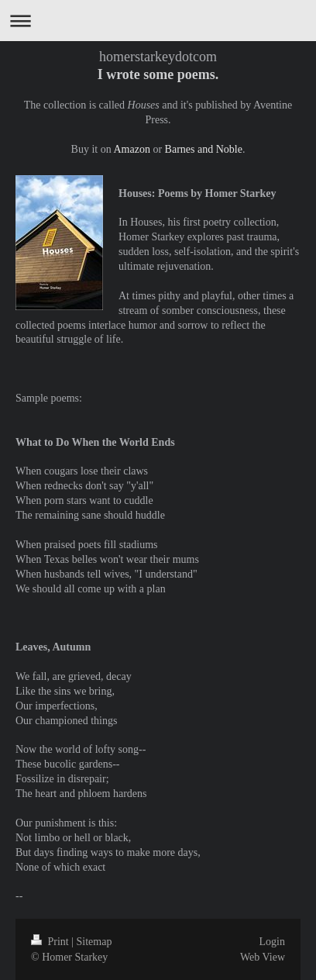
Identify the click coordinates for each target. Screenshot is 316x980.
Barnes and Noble (204, 149)
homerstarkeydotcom (158, 57)
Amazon (131, 149)
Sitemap (94, 942)
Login (272, 942)
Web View (263, 957)
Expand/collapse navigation (158, 21)
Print (51, 942)
